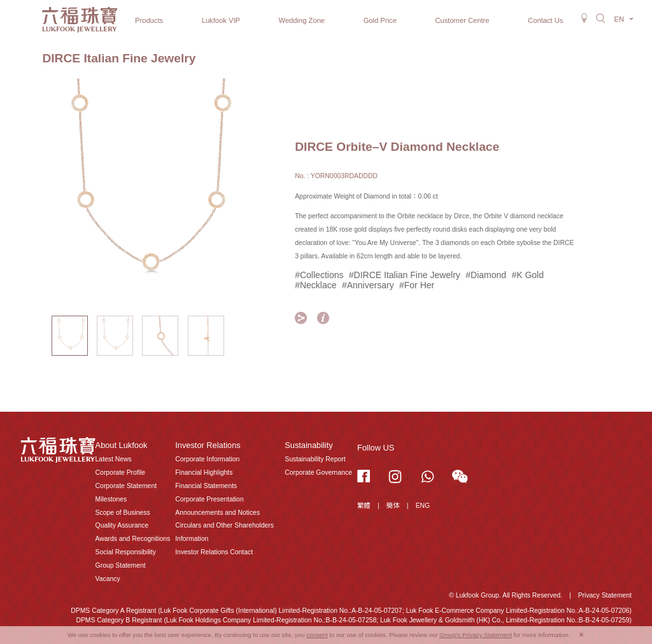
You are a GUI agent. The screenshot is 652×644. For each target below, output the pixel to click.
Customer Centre (462, 20)
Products (149, 20)
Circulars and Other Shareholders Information (224, 532)
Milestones (111, 499)
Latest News (114, 459)
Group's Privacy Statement (476, 635)
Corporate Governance (318, 472)
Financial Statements (206, 486)
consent (317, 635)
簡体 (393, 506)
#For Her (417, 285)
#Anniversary (368, 285)
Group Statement (121, 565)
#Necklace (315, 285)
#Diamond (486, 275)
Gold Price (380, 20)
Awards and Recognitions (133, 539)
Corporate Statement (126, 486)
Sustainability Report (315, 459)
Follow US (376, 448)
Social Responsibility (126, 552)
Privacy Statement (605, 595)
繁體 (364, 506)
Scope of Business (123, 513)
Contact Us (545, 20)
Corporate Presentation (209, 499)
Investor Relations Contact (214, 552)
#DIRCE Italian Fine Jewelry (405, 275)
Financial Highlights (204, 472)
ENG (423, 506)
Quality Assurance (122, 525)
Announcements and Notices (217, 513)
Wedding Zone (302, 20)
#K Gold (528, 275)
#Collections (319, 275)
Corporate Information (207, 459)
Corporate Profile (121, 472)
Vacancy (108, 579)
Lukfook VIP (221, 20)
